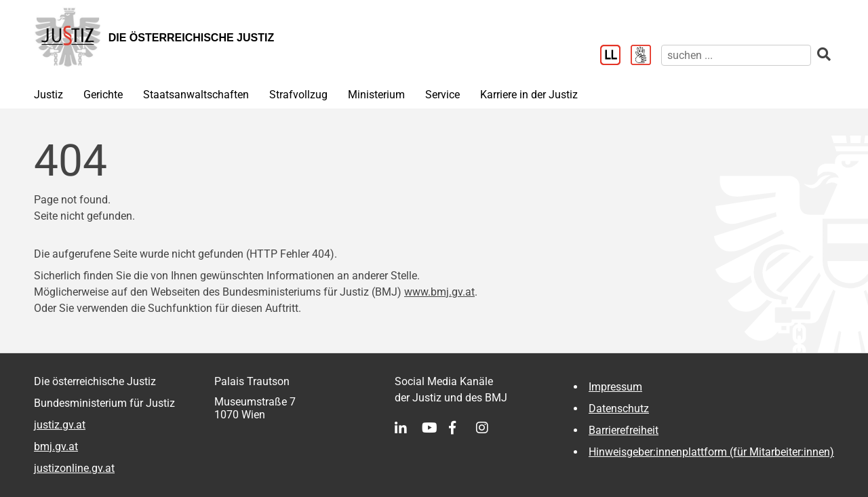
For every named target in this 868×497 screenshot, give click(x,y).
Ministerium (376, 95)
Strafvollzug (298, 95)
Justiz (48, 95)
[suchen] (736, 55)
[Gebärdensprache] (646, 56)
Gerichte (103, 95)
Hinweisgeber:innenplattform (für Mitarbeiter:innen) (711, 452)
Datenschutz (619, 409)
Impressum (615, 387)
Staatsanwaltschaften (196, 95)
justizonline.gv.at (74, 468)
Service (442, 95)
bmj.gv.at (56, 446)
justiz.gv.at (60, 425)
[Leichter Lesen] (615, 56)
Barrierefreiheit (624, 430)
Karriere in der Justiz (529, 95)
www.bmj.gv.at (439, 292)
